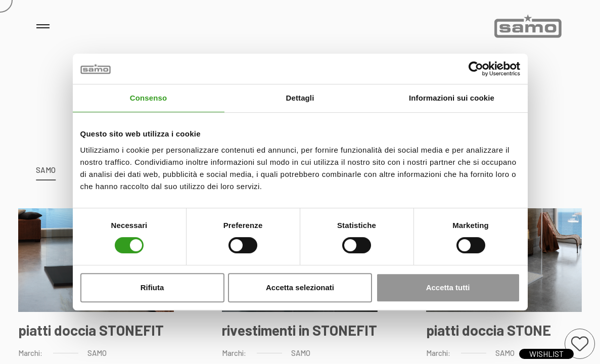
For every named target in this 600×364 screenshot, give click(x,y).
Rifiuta (152, 287)
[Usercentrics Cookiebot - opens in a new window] (476, 69)
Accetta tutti (448, 287)
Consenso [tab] (148, 98)
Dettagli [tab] (300, 98)
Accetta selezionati (300, 287)
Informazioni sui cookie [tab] (452, 98)
